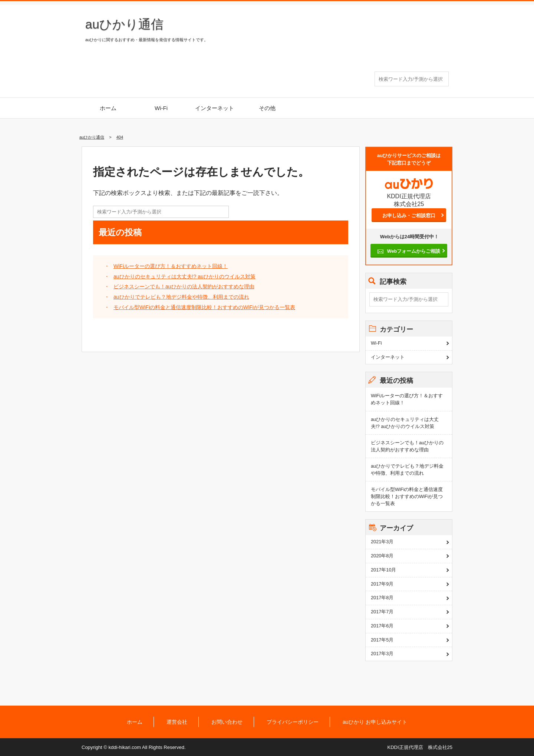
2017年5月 (382, 640)
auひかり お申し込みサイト (375, 722)
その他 (267, 108)
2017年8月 (382, 598)
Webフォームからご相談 (413, 251)
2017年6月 (382, 626)
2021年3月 (382, 542)
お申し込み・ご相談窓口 (409, 215)
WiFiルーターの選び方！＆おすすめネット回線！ (171, 266)
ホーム (108, 108)
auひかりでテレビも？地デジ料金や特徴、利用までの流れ (181, 297)
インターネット (215, 108)
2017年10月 (384, 570)
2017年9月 (382, 584)
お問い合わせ (227, 722)
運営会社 (177, 722)
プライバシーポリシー (293, 722)
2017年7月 (382, 612)
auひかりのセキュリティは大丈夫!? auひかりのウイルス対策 (184, 276)
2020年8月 (382, 556)
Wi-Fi (161, 108)
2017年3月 (382, 654)
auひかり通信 (124, 24)
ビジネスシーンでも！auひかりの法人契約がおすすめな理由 (184, 286)
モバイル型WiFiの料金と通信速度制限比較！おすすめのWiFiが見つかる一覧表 (204, 307)
